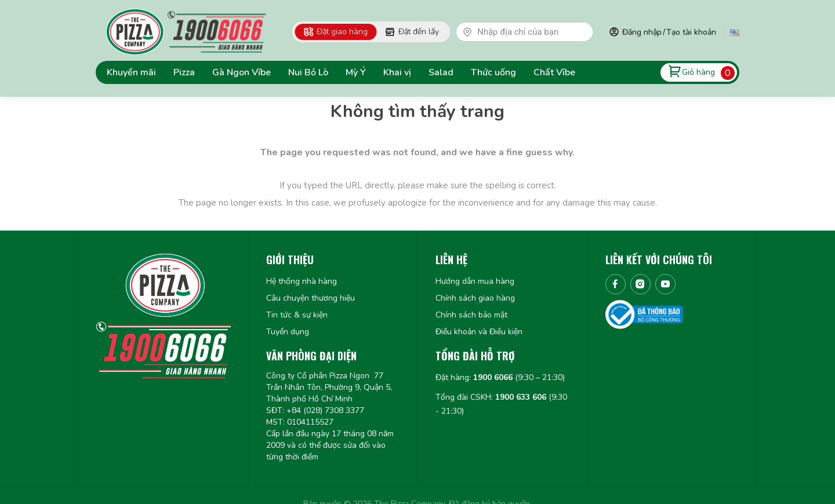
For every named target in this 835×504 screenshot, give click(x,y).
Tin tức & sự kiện (297, 315)
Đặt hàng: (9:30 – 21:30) (500, 377)
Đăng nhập (642, 32)
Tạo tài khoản (691, 32)
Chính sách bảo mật (471, 315)
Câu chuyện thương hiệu (311, 298)
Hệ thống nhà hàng (302, 281)
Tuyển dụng (288, 332)
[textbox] (530, 32)
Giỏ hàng (698, 72)
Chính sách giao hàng (475, 298)
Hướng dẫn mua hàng (475, 281)
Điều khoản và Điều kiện (479, 332)
